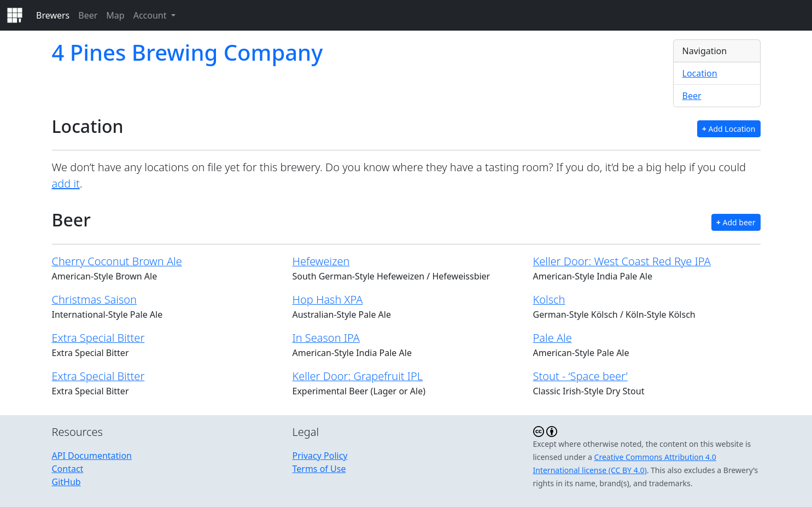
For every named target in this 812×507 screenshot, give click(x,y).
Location (700, 73)
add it (66, 183)
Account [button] (151, 15)
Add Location (729, 129)
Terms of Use (319, 469)
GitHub (66, 482)
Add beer (736, 222)
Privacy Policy (320, 456)
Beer (88, 15)
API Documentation (92, 456)
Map (115, 15)
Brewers (53, 15)
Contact (68, 469)
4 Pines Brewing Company (188, 52)
